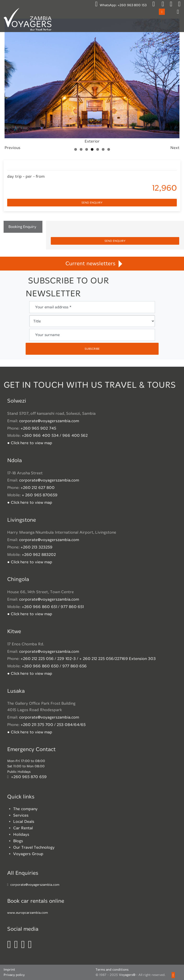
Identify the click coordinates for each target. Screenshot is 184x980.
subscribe (92, 349)
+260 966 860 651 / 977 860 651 (53, 607)
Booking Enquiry (22, 227)
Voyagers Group (28, 854)
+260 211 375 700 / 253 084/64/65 (53, 725)
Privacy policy (14, 975)
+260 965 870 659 (29, 777)
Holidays (21, 834)
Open (162, 12)
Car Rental (23, 828)
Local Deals (24, 822)
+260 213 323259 (37, 547)
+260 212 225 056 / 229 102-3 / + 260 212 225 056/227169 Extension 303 (88, 659)
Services (21, 815)
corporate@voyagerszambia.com (49, 421)
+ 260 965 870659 (40, 495)
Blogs (18, 841)
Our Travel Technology (34, 847)
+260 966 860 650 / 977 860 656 (54, 666)
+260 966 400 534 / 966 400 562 (55, 435)
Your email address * (53, 307)
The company (25, 809)
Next (175, 148)
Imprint (9, 970)
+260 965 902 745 (38, 428)
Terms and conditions (112, 970)
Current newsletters (92, 263)
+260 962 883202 (39, 555)
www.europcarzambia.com (28, 913)
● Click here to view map (30, 443)
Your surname (47, 335)
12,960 (164, 188)
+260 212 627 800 (38, 488)
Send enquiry (92, 203)
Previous (12, 148)
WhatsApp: (121, 5)
